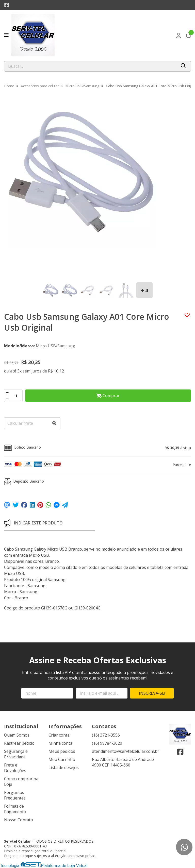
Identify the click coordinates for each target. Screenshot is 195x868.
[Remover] (7, 399)
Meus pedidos (62, 751)
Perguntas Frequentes (15, 795)
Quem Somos (17, 735)
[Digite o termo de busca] (90, 66)
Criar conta (59, 735)
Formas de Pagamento (15, 809)
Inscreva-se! (152, 693)
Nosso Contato (19, 820)
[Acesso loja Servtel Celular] (178, 36)
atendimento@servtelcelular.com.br (126, 751)
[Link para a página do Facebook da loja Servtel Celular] (7, 5)
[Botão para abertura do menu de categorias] (6, 35)
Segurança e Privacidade (16, 754)
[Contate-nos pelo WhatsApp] (184, 847)
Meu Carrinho (62, 759)
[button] (97, 448)
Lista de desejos (64, 768)
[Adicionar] (7, 393)
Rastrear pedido (19, 743)
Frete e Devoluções (15, 768)
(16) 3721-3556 (106, 735)
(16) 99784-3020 (107, 743)
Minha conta (60, 743)
